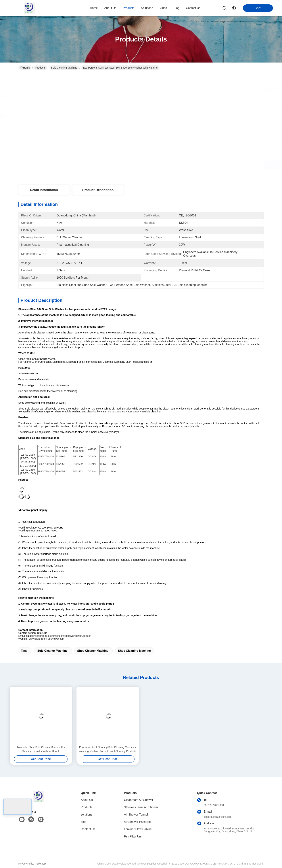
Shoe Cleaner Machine (93, 651)
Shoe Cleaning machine (134, 651)
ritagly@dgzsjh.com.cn (78, 636)
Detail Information (44, 190)
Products (40, 68)
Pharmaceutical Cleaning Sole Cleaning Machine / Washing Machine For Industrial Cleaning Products (108, 749)
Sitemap (41, 864)
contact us (193, 8)
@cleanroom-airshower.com (48, 636)
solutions (147, 8)
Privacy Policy (26, 864)
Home (94, 8)
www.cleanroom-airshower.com (47, 639)
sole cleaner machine (52, 651)
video (163, 8)
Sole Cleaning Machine (64, 68)
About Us (87, 800)
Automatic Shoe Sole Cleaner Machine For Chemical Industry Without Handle (41, 749)
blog (177, 8)
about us (110, 8)
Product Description (98, 190)
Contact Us (88, 829)
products (129, 8)
